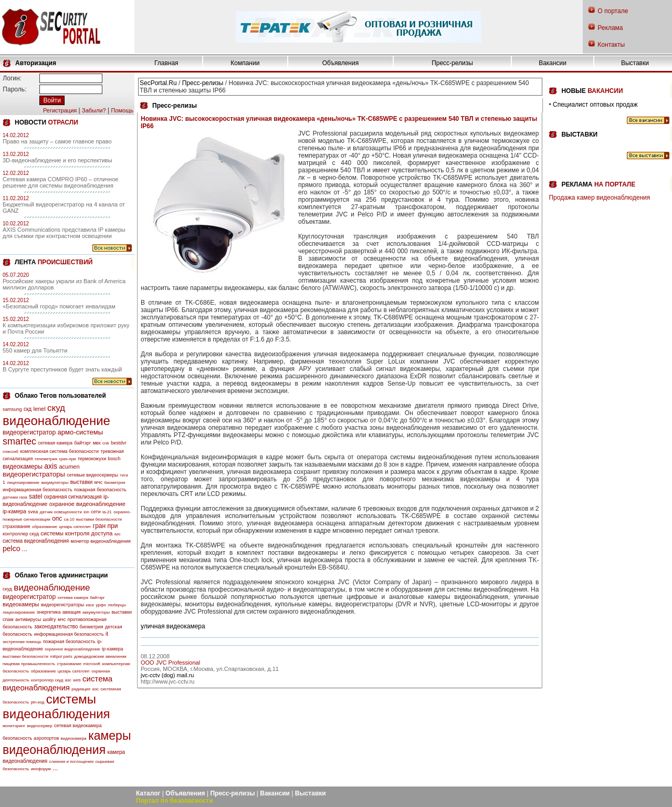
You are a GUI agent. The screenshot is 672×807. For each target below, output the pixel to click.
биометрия (115, 483)
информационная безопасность (38, 490)
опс (57, 519)
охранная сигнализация (73, 497)
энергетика (49, 612)
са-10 (69, 519)
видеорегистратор (29, 432)
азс (118, 534)
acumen (69, 467)
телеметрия (46, 459)
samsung (12, 409)
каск (90, 605)
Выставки (635, 63)
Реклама (610, 28)
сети (96, 512)
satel (35, 496)
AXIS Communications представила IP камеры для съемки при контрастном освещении (64, 233)
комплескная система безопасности (59, 451)
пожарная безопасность (100, 490)
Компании (245, 63)
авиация (72, 612)
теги (124, 475)
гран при (106, 526)
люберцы (117, 605)
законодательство (56, 627)
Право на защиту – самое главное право (57, 141)
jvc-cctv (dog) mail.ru (167, 675)
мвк (97, 443)
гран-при (67, 459)
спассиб (10, 452)
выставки (82, 482)
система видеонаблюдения (36, 541)
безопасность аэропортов (31, 738)
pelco (11, 549)
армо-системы (81, 432)
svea (33, 512)
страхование (17, 526)
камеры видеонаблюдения (67, 743)
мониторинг (14, 726)
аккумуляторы (55, 483)
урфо (101, 605)
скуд (56, 408)
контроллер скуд (21, 534)
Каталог (148, 793)
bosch (114, 459)
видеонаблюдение (56, 421)
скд (28, 409)
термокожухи (92, 459)
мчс (98, 482)
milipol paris (61, 656)
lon (86, 512)
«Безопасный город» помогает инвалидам (59, 306)
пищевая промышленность (29, 664)
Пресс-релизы (452, 63)
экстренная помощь (22, 642)
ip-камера (14, 511)
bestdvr (119, 443)
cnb (106, 443)
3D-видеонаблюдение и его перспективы (57, 160)
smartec (19, 441)
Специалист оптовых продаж (595, 105)
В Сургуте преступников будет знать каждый (62, 369)
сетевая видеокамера (78, 726)
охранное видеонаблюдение (87, 504)
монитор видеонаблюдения (100, 541)
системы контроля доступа (76, 533)
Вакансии (553, 63)
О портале (613, 11)
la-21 (107, 512)
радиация (81, 689)
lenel (39, 409)
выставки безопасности (99, 519)
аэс (95, 689)
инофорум (41, 769)
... (25, 549)
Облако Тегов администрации (61, 575)
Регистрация (60, 110)
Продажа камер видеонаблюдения (599, 198)
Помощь (123, 110)
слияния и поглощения (72, 762)
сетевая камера (55, 443)
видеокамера (74, 738)
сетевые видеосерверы (92, 475)
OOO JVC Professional (170, 663)
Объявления (340, 63)
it (107, 634)
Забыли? (94, 110)
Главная (166, 63)
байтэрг (82, 443)
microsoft (92, 664)
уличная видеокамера (173, 626)
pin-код (38, 702)
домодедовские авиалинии (100, 656)
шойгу (49, 619)
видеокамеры (23, 467)
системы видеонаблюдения (56, 706)
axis (51, 466)
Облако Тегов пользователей (60, 396)
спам (8, 619)
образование (45, 527)
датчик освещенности (61, 512)
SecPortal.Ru (158, 83)
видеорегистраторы (34, 474)
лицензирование (23, 483)
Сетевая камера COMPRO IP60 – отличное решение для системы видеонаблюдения (60, 182)
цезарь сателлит (75, 527)
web (77, 680)
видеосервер (39, 726)
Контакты (611, 45)
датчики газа (15, 497)
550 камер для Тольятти (35, 350)
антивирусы (28, 619)
